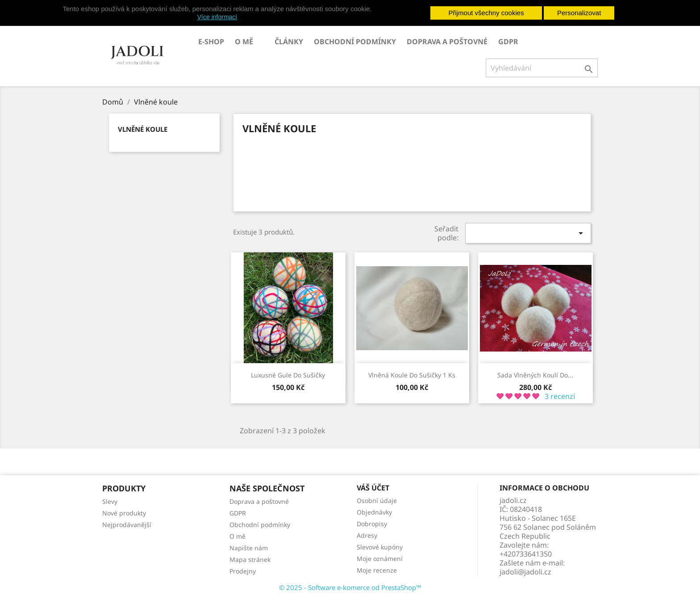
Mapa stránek (250, 559)
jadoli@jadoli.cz (525, 572)
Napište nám (249, 548)
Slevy (110, 501)
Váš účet (373, 488)
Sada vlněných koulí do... (535, 375)
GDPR (508, 42)
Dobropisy (372, 524)
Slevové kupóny (380, 547)
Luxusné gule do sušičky (288, 375)
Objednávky (374, 512)
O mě (244, 42)
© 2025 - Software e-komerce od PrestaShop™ (350, 587)
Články (289, 42)
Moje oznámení (380, 559)
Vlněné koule (143, 129)
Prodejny (243, 571)
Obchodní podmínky (355, 42)
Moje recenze (377, 570)
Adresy (367, 535)
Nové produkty (124, 513)
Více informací (217, 17)
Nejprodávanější (127, 525)
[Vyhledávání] (542, 68)
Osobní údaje (377, 501)
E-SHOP (211, 42)
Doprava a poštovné (447, 42)
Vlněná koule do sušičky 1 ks (412, 375)
